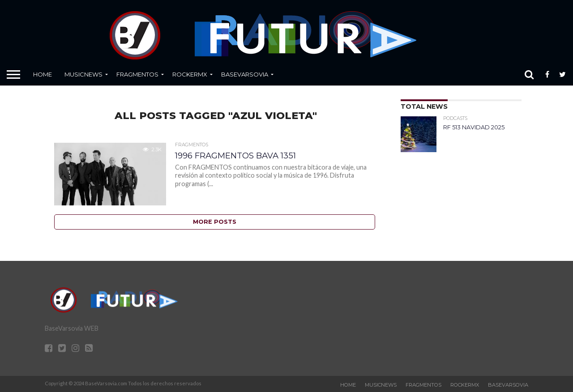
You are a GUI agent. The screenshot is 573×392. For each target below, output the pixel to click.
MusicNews (83, 74)
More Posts (215, 222)
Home (43, 74)
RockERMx (190, 74)
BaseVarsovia (245, 74)
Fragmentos (137, 74)
